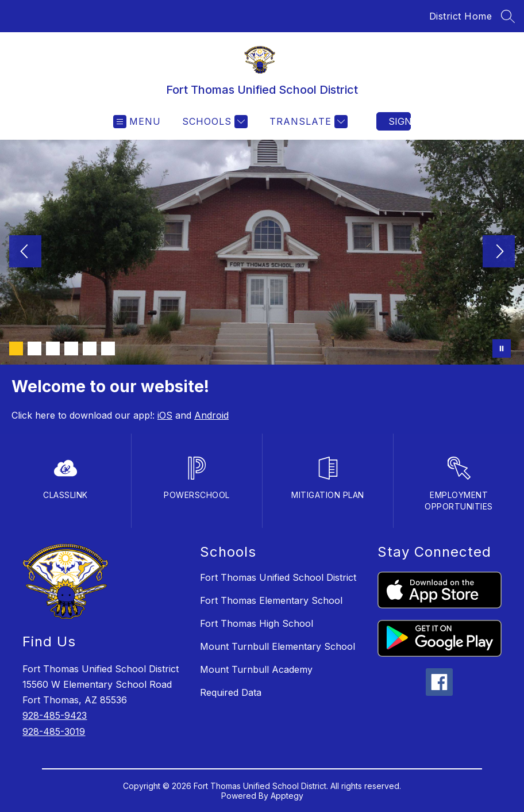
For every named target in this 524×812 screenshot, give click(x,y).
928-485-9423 (55, 715)
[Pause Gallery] (502, 348)
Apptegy (287, 796)
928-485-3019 (54, 731)
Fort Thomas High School (257, 623)
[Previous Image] (25, 252)
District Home (461, 16)
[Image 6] (108, 348)
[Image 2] (34, 348)
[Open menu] (137, 122)
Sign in (400, 121)
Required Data (231, 692)
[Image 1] (16, 348)
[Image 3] (53, 348)
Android (211, 415)
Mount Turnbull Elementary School (278, 646)
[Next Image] (499, 252)
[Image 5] (90, 348)
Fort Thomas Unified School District (278, 577)
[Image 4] (71, 348)
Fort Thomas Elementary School (271, 600)
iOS (165, 415)
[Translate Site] (307, 122)
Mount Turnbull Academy (256, 669)
